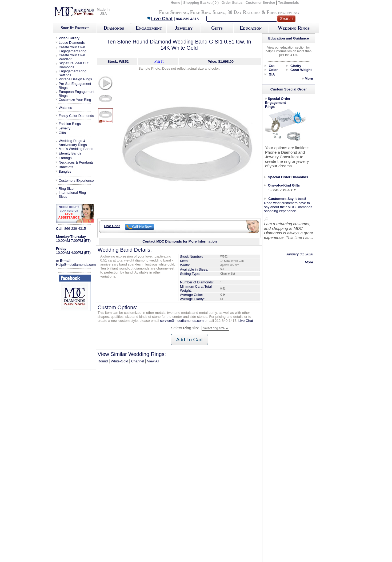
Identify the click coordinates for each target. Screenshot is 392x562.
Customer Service (260, 3)
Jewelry (184, 28)
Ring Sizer (67, 189)
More (309, 79)
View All (153, 361)
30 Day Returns (244, 12)
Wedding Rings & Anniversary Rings (73, 143)
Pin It (159, 61)
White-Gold (120, 361)
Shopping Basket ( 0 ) (201, 3)
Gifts (217, 28)
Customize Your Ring (75, 100)
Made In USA (103, 11)
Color (273, 70)
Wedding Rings (294, 28)
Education (251, 28)
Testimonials (289, 3)
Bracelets (66, 167)
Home (175, 3)
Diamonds (114, 28)
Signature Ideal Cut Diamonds (73, 65)
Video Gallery (69, 38)
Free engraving (283, 12)
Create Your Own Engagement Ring (73, 49)
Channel (138, 361)
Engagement (149, 28)
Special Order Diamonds (288, 177)
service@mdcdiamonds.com (182, 321)
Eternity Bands (70, 153)
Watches (65, 108)
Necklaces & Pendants (76, 162)
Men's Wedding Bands (76, 149)
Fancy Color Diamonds (76, 116)
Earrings (65, 158)
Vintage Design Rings (75, 79)
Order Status (232, 3)
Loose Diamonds (72, 43)
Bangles (65, 171)
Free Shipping (173, 12)
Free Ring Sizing (208, 12)
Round (103, 361)
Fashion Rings (70, 124)
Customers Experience (76, 181)
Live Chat (160, 19)
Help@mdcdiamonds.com (76, 265)
